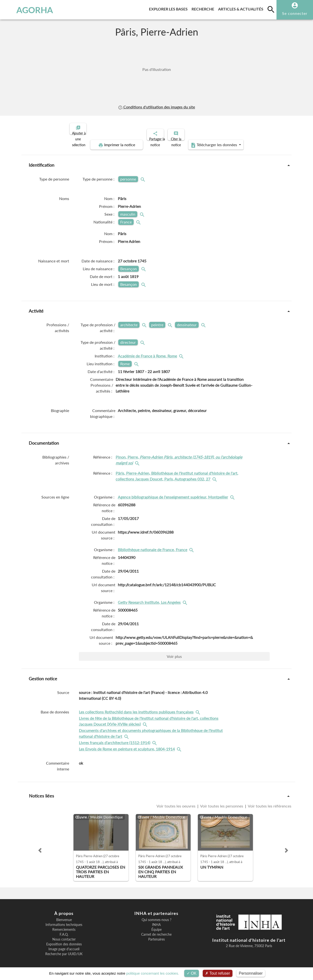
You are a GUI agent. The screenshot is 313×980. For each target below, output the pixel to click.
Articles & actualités (242, 8)
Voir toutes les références (269, 802)
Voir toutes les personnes (222, 802)
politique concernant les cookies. (153, 973)
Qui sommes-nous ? (156, 916)
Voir (174, 652)
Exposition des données (64, 940)
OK (192, 973)
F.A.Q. (64, 930)
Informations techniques (64, 921)
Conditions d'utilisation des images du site (156, 107)
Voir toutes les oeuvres (176, 802)
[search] (271, 9)
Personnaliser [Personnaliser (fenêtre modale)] (251, 973)
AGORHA (28, 10)
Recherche (204, 8)
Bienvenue (64, 916)
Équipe (156, 925)
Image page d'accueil (64, 945)
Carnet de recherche (156, 930)
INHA (156, 921)
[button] (40, 846)
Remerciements (64, 925)
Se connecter (295, 13)
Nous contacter (64, 935)
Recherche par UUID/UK (64, 950)
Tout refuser (218, 973)
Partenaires (156, 935)
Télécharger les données (212, 141)
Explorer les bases (169, 8)
